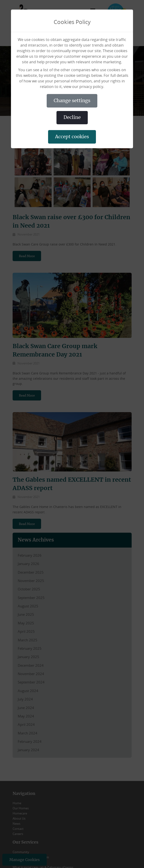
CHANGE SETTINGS (72, 101)
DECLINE (72, 118)
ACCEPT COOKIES (72, 137)
